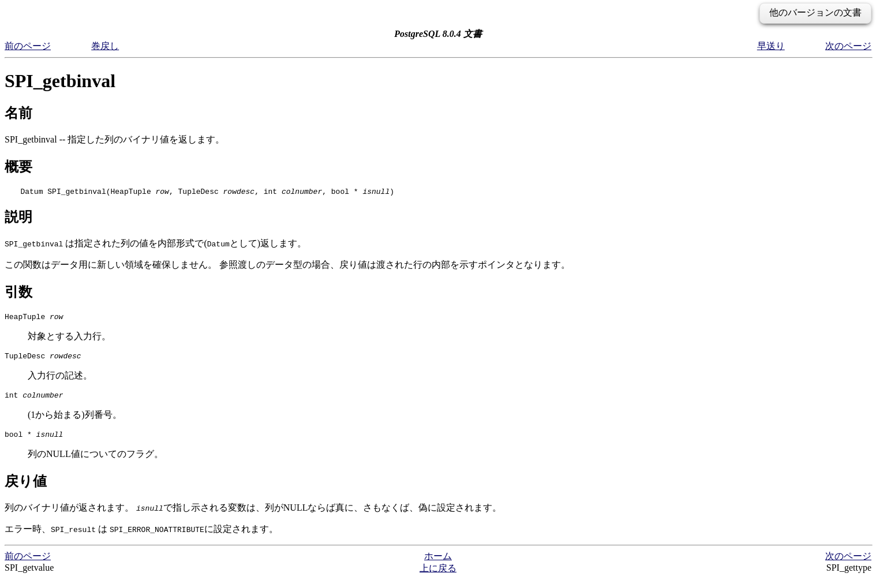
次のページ (848, 46)
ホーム (438, 565)
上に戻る (438, 577)
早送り (771, 46)
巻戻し (105, 46)
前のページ (28, 46)
